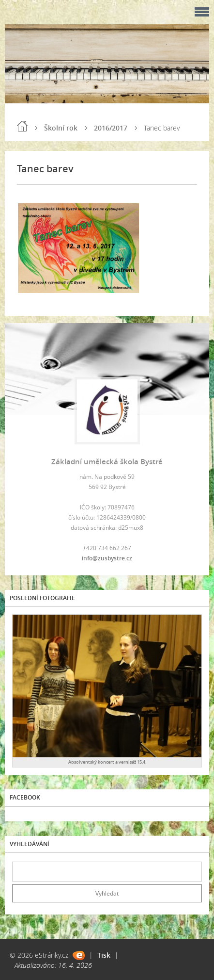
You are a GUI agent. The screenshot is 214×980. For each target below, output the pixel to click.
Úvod (22, 126)
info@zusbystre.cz (107, 558)
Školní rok (61, 128)
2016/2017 (111, 128)
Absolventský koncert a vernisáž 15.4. (107, 762)
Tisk (104, 955)
